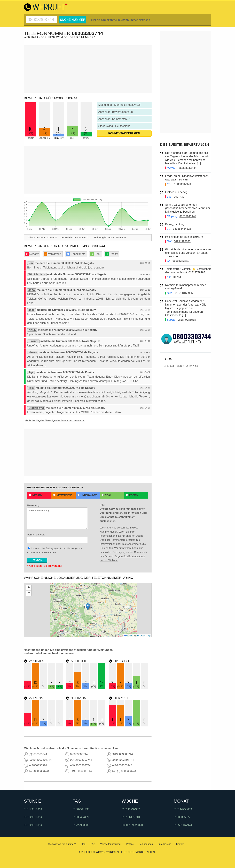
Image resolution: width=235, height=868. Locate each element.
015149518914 (33, 809)
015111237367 (131, 809)
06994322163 (182, 241)
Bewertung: (57, 517)
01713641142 (188, 216)
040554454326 (182, 229)
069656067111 (188, 168)
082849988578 (187, 320)
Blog (83, 844)
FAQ (93, 844)
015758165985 (184, 293)
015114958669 (183, 809)
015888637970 (182, 184)
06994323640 (181, 261)
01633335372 (182, 817)
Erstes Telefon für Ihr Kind (182, 366)
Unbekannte (87, 495)
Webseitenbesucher (111, 844)
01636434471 (81, 817)
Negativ (36, 495)
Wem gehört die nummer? (62, 844)
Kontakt (180, 844)
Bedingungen (53, 548)
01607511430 (81, 809)
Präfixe (130, 844)
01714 (177, 277)
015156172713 (131, 817)
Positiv (132, 495)
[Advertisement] (88, 69)
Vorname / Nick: (57, 538)
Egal (106, 495)
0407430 (179, 197)
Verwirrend (63, 495)
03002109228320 (132, 825)
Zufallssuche (165, 844)
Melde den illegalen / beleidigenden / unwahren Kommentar (55, 420)
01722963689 (81, 825)
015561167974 (183, 825)
